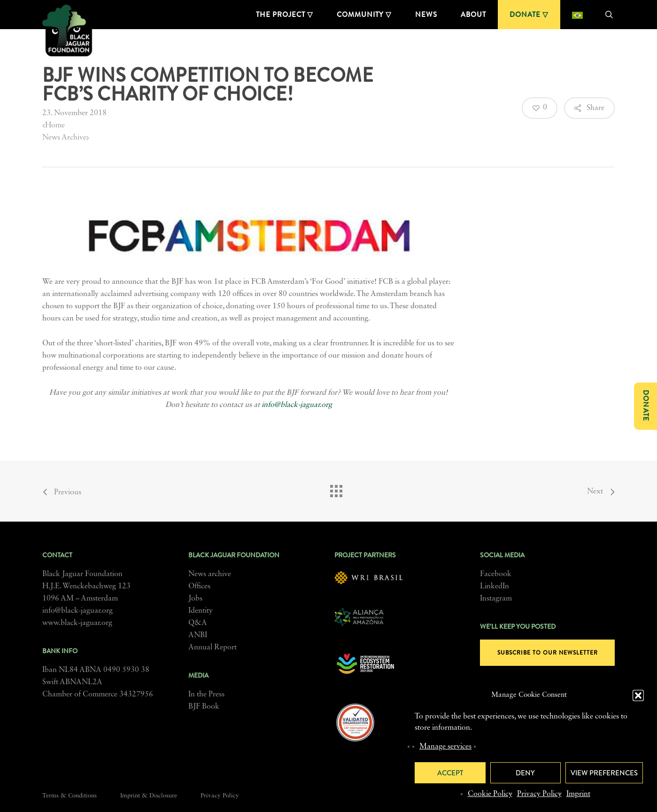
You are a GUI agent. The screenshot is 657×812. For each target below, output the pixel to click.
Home (54, 125)
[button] (638, 695)
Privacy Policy (539, 794)
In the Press (206, 695)
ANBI (198, 635)
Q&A (198, 623)
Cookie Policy (490, 794)
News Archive (66, 138)
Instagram (496, 599)
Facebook (496, 574)
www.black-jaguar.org (77, 623)
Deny (525, 773)
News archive (210, 574)
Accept (450, 773)
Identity (201, 611)
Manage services (445, 747)
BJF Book (204, 707)
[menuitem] (577, 15)
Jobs (195, 599)
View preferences (604, 773)
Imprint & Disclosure (149, 796)
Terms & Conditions (70, 796)
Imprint (578, 794)
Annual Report (213, 648)
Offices (199, 586)
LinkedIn (495, 586)
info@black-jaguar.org (297, 405)
